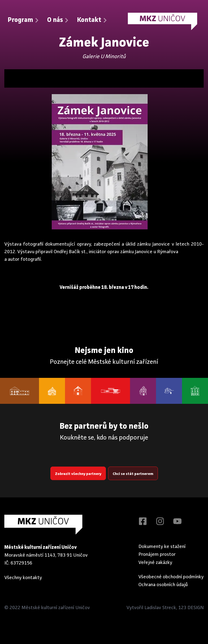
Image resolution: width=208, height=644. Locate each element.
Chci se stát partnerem (133, 474)
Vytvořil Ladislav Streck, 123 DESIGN (165, 608)
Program (24, 20)
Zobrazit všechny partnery (78, 474)
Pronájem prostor (157, 554)
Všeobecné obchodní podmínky (171, 577)
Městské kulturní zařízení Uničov (56, 608)
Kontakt (92, 20)
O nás (58, 20)
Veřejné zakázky (155, 563)
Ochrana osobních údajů (163, 585)
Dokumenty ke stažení (162, 547)
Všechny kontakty (23, 577)
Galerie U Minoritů (104, 57)
